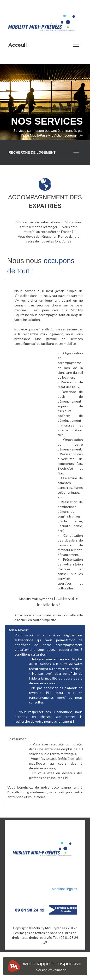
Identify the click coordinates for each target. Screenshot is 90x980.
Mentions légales (65, 889)
